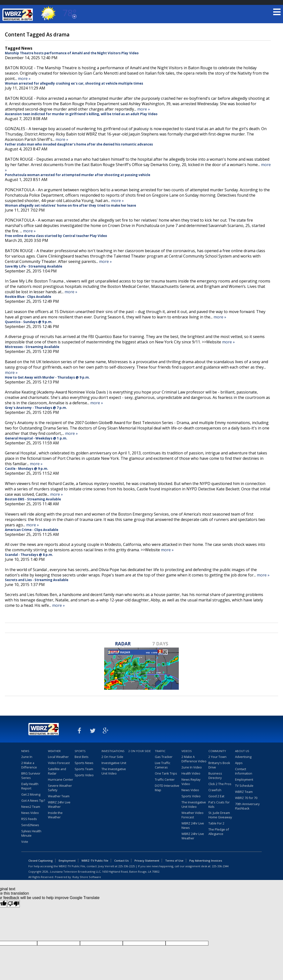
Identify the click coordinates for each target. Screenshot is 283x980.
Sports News (84, 763)
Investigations (113, 751)
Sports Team (84, 769)
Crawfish (215, 790)
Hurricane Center (61, 779)
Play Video (130, 53)
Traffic (160, 751)
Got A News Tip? (33, 800)
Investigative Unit (114, 763)
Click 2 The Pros (220, 784)
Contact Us (121, 861)
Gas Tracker (164, 757)
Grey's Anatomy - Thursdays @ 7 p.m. (36, 408)
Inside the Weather (55, 815)
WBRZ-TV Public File (95, 861)
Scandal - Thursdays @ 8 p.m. (29, 555)
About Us (242, 751)
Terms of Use (174, 861)
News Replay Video (191, 782)
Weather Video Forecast (192, 815)
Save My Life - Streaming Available (34, 266)
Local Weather (58, 757)
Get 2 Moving (31, 794)
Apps (239, 763)
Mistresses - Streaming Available (32, 347)
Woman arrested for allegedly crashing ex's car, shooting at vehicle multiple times (74, 83)
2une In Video (192, 767)
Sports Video (84, 775)
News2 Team (31, 807)
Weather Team (59, 796)
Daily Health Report (30, 786)
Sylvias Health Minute (31, 833)
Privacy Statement (147, 861)
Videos (187, 751)
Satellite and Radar (57, 771)
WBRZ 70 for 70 (246, 798)
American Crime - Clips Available (32, 530)
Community (217, 751)
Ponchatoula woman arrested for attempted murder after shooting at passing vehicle (78, 175)
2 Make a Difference (29, 765)
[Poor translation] (13, 904)
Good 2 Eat (216, 796)
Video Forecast (59, 763)
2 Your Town (217, 757)
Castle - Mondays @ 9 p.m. (27, 469)
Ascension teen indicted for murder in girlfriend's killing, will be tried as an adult (72, 114)
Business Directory (215, 776)
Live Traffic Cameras (163, 765)
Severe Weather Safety (60, 788)
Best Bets (82, 757)
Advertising (243, 757)
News (25, 751)
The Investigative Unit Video (114, 771)
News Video (30, 813)
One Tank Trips (166, 773)
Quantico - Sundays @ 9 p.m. (29, 322)
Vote (25, 842)
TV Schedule (244, 786)
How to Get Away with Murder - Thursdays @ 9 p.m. (47, 377)
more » (24, 79)
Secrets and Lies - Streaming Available (37, 580)
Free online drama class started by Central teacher (47, 236)
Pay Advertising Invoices (206, 861)
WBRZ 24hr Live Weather (59, 804)
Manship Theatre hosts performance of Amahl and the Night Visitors (63, 53)
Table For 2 (216, 823)
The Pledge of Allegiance (219, 832)
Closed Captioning (41, 861)
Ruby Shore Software (87, 877)
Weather (54, 751)
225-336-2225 (126, 866)
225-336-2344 (220, 866)
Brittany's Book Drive (219, 765)
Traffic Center (165, 779)
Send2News (30, 825)
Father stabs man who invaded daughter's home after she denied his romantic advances (79, 144)
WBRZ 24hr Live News (193, 825)
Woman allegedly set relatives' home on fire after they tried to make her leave (70, 205)
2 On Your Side (112, 757)
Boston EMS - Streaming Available (33, 499)
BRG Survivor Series (31, 776)
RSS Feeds (29, 819)
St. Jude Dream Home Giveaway (220, 815)
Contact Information (244, 771)
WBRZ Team (244, 792)
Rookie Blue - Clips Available (28, 297)
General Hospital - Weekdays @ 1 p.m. (36, 438)
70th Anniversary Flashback (247, 806)
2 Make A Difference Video (194, 759)
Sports (80, 751)
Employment (244, 779)
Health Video (191, 773)
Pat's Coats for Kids (219, 804)
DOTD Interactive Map (167, 788)
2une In (27, 757)
